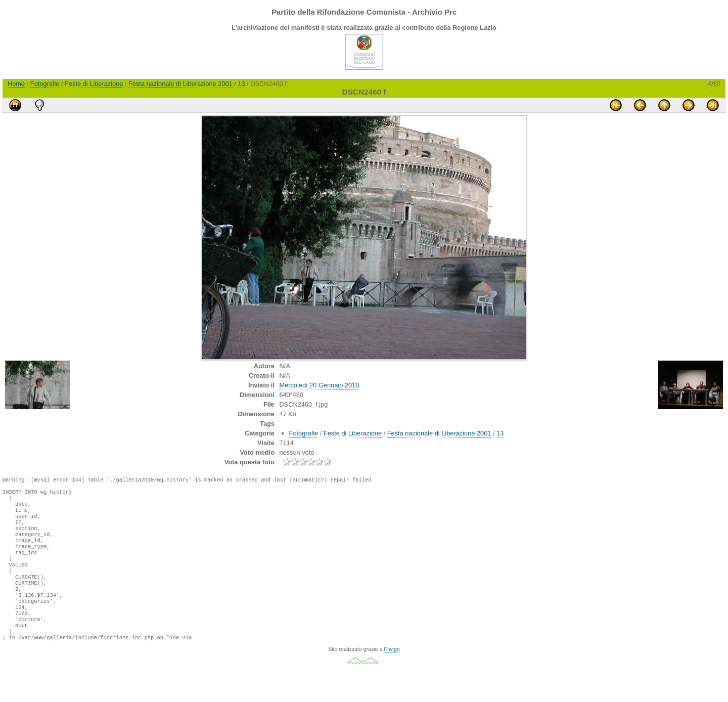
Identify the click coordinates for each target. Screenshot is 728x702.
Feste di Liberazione (94, 84)
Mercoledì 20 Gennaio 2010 (319, 385)
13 (241, 84)
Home (16, 84)
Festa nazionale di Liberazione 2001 (180, 84)
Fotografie (45, 84)
